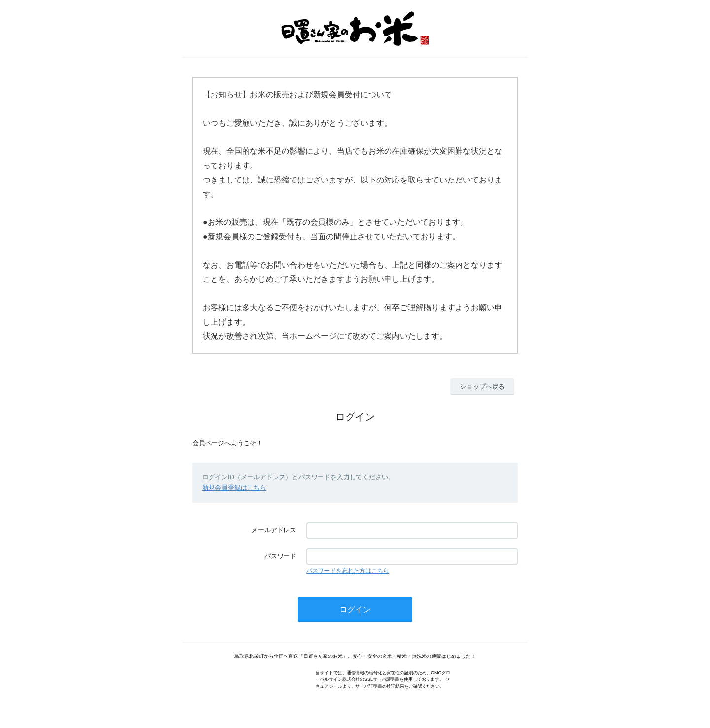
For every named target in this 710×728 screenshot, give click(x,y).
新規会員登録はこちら (234, 488)
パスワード (280, 556)
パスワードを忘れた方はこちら (348, 571)
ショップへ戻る (482, 386)
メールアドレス (274, 530)
